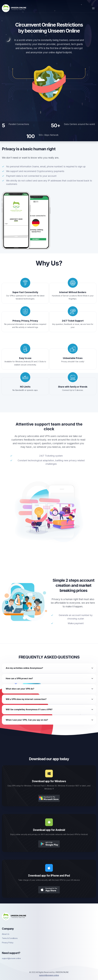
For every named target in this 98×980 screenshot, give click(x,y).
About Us (6, 934)
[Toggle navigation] (93, 8)
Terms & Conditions (10, 938)
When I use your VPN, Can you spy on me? (27, 720)
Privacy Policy (8, 943)
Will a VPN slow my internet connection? (26, 699)
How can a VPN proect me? (19, 678)
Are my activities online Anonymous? (24, 668)
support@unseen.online (11, 958)
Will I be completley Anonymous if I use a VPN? (29, 710)
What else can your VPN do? (20, 689)
